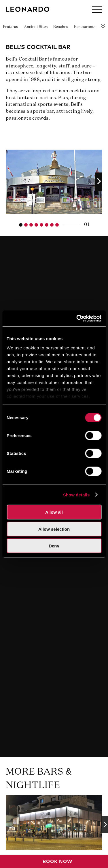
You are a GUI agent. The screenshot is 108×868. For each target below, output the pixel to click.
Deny (54, 546)
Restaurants (85, 27)
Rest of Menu (103, 26)
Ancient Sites (36, 27)
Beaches (61, 27)
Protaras (10, 27)
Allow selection (54, 529)
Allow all (54, 512)
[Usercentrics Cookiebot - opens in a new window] (77, 318)
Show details (76, 495)
